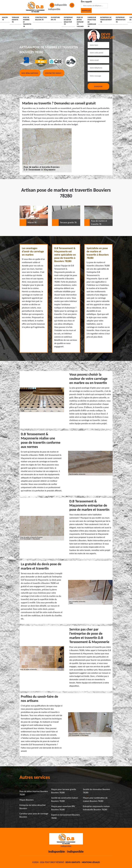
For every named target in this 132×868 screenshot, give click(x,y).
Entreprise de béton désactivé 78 (68, 21)
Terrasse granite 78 (15, 20)
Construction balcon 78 (41, 19)
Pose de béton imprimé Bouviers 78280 (34, 793)
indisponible (58, 5)
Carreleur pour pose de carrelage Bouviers (34, 815)
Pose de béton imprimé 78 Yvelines (80, 22)
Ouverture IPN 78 (55, 19)
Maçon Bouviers (27, 800)
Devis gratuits (73, 862)
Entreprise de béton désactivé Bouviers (33, 807)
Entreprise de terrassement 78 (106, 20)
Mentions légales (91, 862)
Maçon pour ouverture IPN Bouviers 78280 (63, 808)
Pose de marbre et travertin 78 (27, 22)
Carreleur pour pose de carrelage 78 (92, 22)
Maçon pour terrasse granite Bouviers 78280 (64, 791)
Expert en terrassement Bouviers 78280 (66, 816)
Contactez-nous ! (54, 73)
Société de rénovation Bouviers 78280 (96, 791)
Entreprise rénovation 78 (121, 20)
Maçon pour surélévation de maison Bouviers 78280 (95, 799)
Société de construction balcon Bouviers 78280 (65, 799)
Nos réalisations (30, 73)
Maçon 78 (5, 19)
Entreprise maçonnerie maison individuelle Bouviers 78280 (96, 808)
